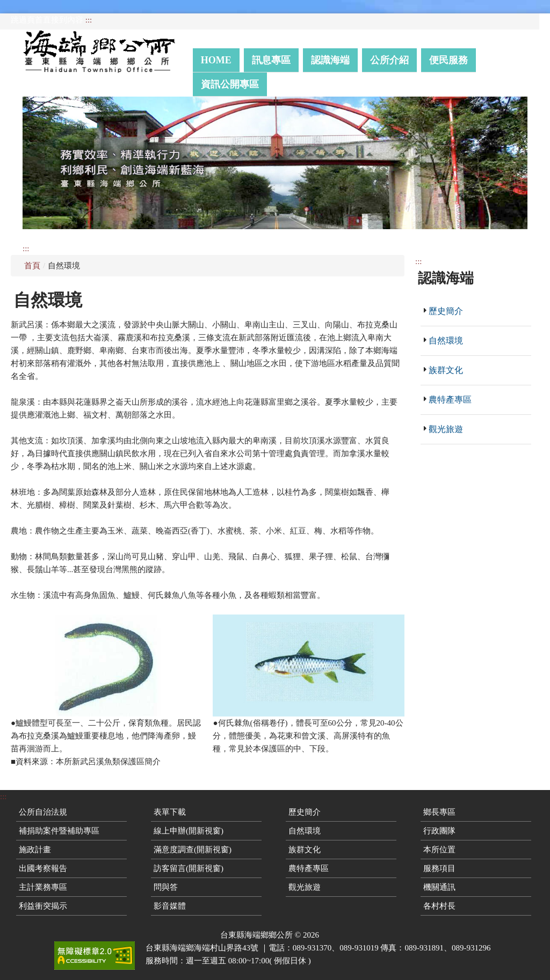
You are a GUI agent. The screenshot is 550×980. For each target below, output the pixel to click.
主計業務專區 (43, 887)
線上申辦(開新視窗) (189, 831)
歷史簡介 (446, 311)
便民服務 (448, 60)
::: (89, 20)
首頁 (32, 266)
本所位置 (439, 850)
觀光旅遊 (446, 429)
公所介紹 (389, 60)
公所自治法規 (43, 812)
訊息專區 (271, 60)
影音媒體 (170, 906)
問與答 (166, 887)
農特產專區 (450, 400)
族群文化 (446, 370)
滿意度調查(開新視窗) (193, 850)
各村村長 (439, 906)
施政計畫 (35, 850)
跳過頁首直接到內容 (47, 20)
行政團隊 (439, 831)
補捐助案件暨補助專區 (59, 831)
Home (216, 60)
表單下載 (170, 812)
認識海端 (330, 60)
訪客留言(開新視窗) (189, 868)
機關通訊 (439, 887)
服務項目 (439, 868)
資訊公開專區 (230, 84)
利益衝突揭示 (43, 906)
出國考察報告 (43, 868)
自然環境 (446, 341)
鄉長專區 (439, 812)
